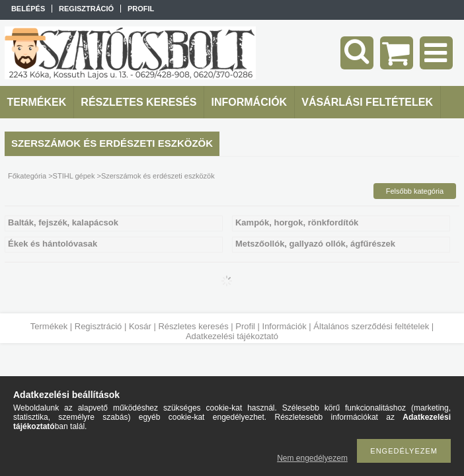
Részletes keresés (193, 326)
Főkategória (27, 176)
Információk (285, 326)
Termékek (49, 326)
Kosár (140, 326)
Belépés (28, 9)
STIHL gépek (74, 176)
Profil (245, 326)
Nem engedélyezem (312, 458)
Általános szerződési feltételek (371, 326)
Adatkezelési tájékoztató (232, 336)
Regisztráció (98, 326)
